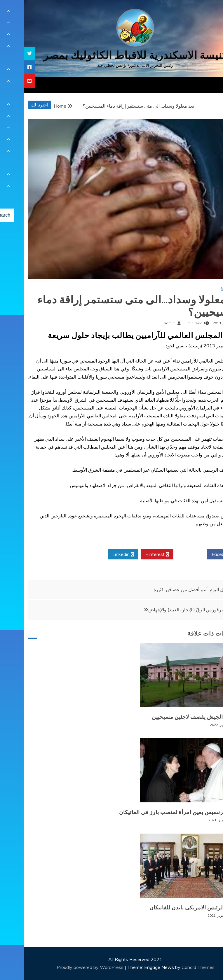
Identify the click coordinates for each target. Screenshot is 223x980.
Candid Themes (174, 967)
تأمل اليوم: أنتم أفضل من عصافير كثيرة (168, 589)
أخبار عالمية (206, 288)
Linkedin (100, 554)
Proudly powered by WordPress (67, 967)
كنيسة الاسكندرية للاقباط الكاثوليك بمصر (112, 55)
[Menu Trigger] (204, 12)
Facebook (200, 554)
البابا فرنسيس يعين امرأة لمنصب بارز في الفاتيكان (155, 812)
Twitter (167, 554)
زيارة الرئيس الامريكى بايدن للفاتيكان (170, 908)
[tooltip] (6, 54)
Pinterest (134, 554)
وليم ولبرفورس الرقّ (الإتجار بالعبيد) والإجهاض (169, 610)
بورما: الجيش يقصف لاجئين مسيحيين (171, 717)
